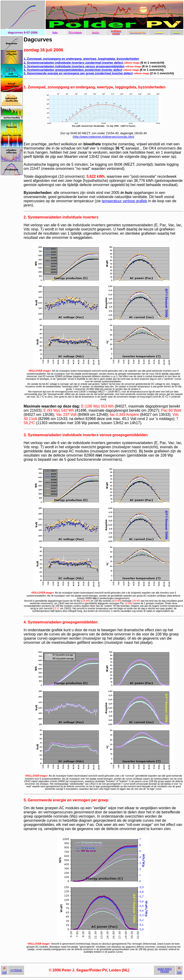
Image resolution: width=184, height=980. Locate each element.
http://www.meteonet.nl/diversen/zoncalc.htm (103, 137)
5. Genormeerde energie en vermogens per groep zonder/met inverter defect (78, 73)
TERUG (16, 970)
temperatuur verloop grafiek (124, 201)
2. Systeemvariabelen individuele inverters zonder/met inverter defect (74, 63)
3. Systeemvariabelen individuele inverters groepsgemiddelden (74, 66)
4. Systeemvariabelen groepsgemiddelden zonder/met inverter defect (73, 70)
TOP (4, 973)
